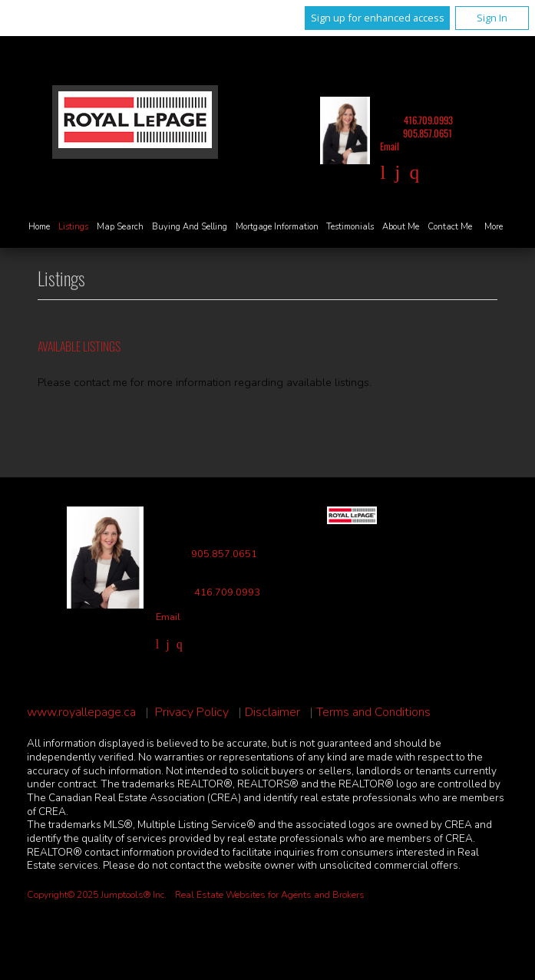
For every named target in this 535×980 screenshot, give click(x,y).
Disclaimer (272, 713)
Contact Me (450, 227)
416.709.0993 (428, 120)
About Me (401, 227)
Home (39, 227)
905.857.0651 (428, 133)
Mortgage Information (277, 227)
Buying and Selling (190, 227)
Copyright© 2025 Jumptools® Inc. (97, 895)
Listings (73, 227)
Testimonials (350, 227)
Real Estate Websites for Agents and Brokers (270, 895)
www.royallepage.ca (81, 713)
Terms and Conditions (373, 713)
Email (390, 146)
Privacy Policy (192, 713)
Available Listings (79, 346)
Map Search (120, 227)
